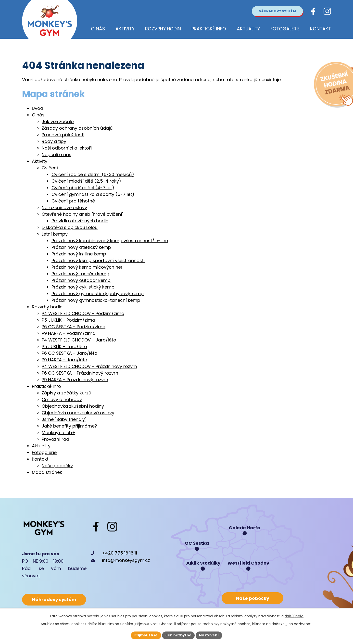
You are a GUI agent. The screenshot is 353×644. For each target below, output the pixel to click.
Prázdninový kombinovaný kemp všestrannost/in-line (110, 241)
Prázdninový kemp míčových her (87, 267)
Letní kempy (55, 234)
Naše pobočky (57, 466)
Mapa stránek (47, 472)
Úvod (38, 108)
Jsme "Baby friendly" (64, 419)
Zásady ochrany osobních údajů (77, 128)
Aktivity (40, 161)
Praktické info (46, 386)
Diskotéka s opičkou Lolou (70, 227)
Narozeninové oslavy (64, 208)
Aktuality (41, 446)
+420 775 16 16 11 (120, 553)
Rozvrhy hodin (47, 307)
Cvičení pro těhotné (73, 201)
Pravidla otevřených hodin (80, 221)
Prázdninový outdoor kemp (81, 280)
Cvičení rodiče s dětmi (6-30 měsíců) (93, 174)
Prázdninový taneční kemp (80, 274)
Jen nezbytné (178, 635)
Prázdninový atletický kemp (81, 247)
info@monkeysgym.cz (126, 560)
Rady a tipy (54, 141)
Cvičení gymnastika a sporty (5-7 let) (93, 194)
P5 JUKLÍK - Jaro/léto (64, 347)
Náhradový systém (277, 11)
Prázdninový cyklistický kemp (83, 287)
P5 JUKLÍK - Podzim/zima (68, 320)
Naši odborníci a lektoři (67, 148)
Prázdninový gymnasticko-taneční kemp (96, 300)
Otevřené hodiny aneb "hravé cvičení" (83, 214)
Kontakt (40, 459)
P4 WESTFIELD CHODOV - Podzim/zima (83, 313)
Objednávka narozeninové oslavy (78, 413)
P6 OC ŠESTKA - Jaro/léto (69, 353)
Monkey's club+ (58, 433)
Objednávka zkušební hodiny (73, 406)
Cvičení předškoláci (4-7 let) (83, 188)
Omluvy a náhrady (62, 399)
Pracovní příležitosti (63, 135)
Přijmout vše (146, 635)
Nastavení (209, 635)
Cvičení (50, 168)
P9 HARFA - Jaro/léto (64, 360)
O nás (38, 115)
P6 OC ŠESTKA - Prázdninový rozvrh (80, 373)
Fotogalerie (44, 452)
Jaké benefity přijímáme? (69, 426)
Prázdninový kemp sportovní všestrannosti (98, 260)
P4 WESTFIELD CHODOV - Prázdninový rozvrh (89, 366)
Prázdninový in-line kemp (79, 254)
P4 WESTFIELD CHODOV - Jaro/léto (79, 340)
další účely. (294, 616)
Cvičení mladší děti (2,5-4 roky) (86, 181)
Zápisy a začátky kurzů (67, 393)
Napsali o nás (57, 155)
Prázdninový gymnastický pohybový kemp (98, 294)
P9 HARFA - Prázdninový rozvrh (75, 380)
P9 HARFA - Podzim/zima (69, 333)
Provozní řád (55, 439)
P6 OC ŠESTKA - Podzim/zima (74, 327)
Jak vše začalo (58, 121)
